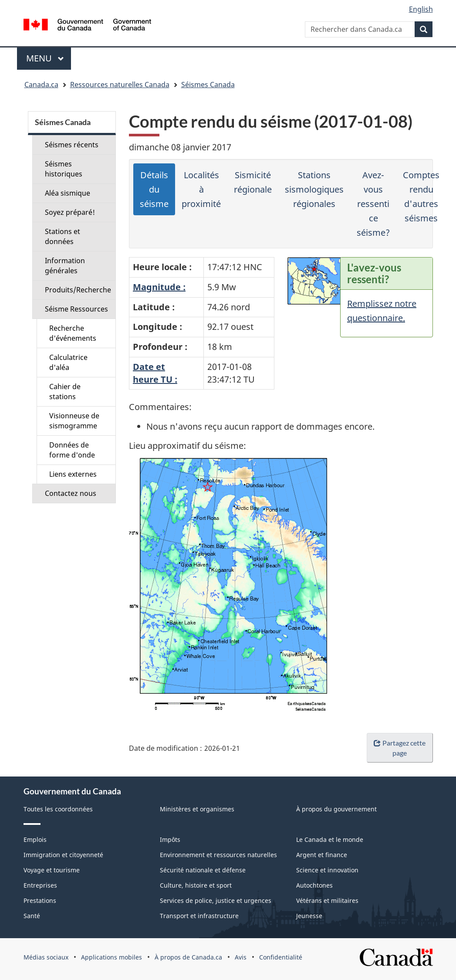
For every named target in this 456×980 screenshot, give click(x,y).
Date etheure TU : (155, 373)
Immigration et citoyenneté (63, 855)
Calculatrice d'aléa (68, 362)
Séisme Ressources (76, 309)
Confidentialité (281, 957)
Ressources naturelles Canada (120, 85)
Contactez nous (71, 493)
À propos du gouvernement (336, 809)
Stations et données (62, 236)
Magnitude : (159, 287)
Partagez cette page (399, 748)
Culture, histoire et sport (196, 885)
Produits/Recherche (78, 290)
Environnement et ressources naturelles (218, 855)
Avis (241, 957)
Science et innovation (327, 870)
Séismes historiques (64, 169)
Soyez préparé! (70, 212)
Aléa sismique (68, 193)
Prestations (40, 900)
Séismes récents (72, 145)
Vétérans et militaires (327, 900)
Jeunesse (309, 916)
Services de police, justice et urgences (216, 900)
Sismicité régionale (253, 182)
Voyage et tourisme (52, 870)
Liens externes (73, 474)
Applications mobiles (111, 957)
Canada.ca (41, 85)
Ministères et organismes (197, 809)
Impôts (170, 839)
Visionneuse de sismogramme (74, 421)
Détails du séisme (154, 189)
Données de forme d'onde (72, 450)
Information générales (65, 266)
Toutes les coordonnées (58, 809)
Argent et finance (322, 855)
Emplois (35, 839)
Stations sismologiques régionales (314, 189)
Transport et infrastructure (199, 916)
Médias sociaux (46, 957)
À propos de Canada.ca (188, 957)
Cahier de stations (65, 392)
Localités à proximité (201, 189)
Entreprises (40, 885)
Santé (32, 916)
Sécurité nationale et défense (203, 870)
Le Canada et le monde (330, 839)
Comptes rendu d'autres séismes (421, 197)
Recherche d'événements (73, 333)
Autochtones (314, 885)
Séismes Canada (208, 85)
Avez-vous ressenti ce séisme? (373, 204)
